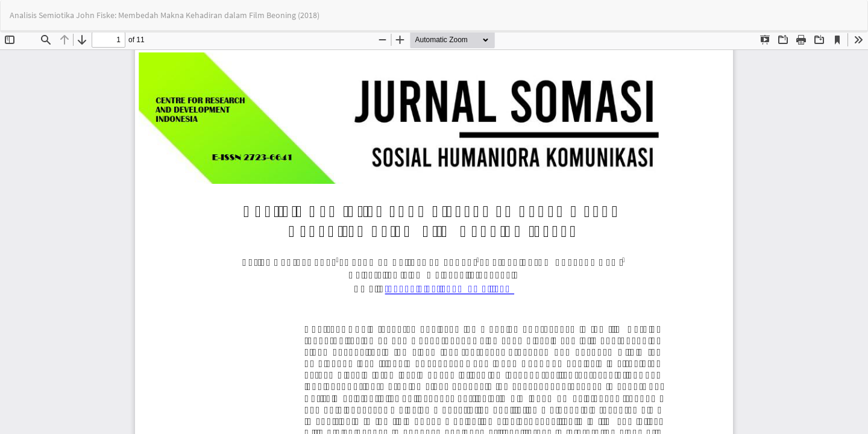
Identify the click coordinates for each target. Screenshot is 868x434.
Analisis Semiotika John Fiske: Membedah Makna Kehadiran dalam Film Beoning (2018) (165, 15)
